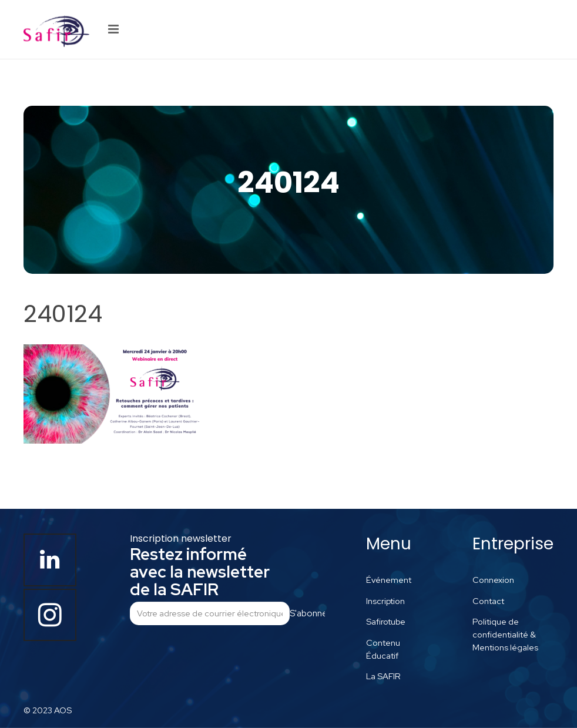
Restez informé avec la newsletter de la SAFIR (200, 572)
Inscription (385, 601)
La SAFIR (383, 676)
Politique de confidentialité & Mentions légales (505, 634)
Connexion (493, 580)
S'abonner (307, 613)
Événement (389, 580)
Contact (488, 601)
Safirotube (386, 621)
